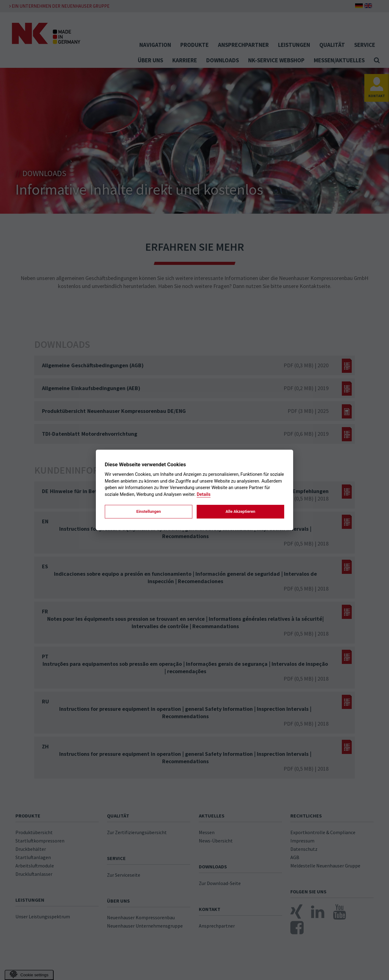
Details (204, 494)
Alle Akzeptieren (240, 511)
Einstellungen (149, 511)
